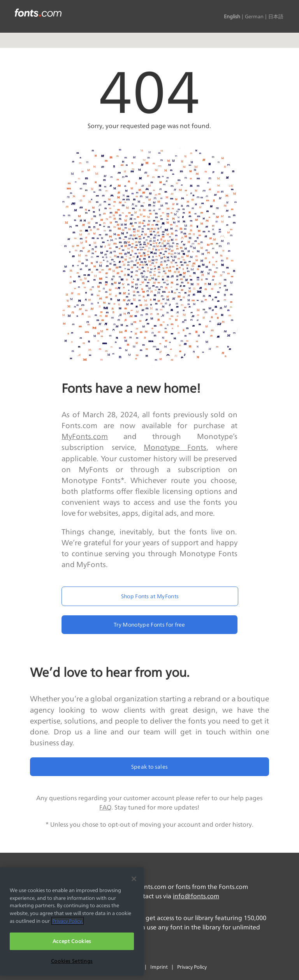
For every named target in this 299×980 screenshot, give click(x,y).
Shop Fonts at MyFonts (150, 596)
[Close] (134, 879)
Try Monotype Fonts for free (149, 624)
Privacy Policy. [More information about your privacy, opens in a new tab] (68, 921)
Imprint (159, 967)
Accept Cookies (72, 941)
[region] (72, 921)
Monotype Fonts (175, 447)
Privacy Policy (192, 967)
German (254, 16)
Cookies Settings (72, 961)
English (232, 16)
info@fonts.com (196, 896)
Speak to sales (149, 767)
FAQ (105, 807)
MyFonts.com (85, 436)
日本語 (276, 16)
